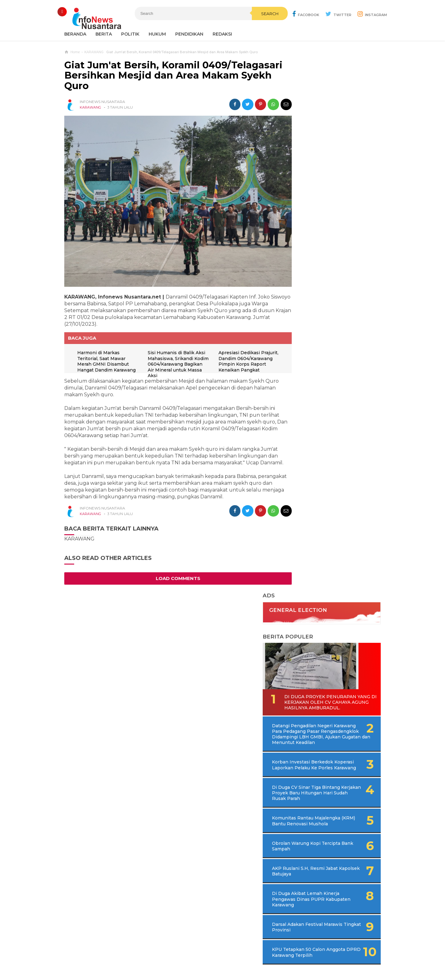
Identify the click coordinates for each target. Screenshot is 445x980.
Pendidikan (189, 34)
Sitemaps (137, 955)
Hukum (157, 34)
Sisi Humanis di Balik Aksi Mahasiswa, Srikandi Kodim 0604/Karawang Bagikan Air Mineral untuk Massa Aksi (175, 356)
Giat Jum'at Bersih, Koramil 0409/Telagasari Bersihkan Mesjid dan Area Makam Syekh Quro (160, 75)
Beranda (75, 34)
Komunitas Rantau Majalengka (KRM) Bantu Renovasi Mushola (325, 342)
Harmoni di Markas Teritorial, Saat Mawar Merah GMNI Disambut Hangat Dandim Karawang (104, 356)
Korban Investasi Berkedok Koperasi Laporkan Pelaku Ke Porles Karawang (328, 275)
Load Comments (172, 577)
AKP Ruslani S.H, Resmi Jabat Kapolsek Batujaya (324, 395)
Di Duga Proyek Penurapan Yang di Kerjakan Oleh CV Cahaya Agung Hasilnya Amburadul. (332, 201)
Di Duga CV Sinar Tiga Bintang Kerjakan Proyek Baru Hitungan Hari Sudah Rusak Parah (334, 308)
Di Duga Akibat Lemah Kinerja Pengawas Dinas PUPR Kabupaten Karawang (329, 423)
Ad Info (191, 955)
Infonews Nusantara (221, 965)
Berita (104, 34)
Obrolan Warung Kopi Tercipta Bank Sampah (323, 370)
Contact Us (165, 955)
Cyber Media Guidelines (229, 955)
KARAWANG (90, 107)
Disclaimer (306, 955)
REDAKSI (222, 34)
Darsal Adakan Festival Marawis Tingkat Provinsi (326, 451)
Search (255, 27)
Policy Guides (274, 955)
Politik (130, 34)
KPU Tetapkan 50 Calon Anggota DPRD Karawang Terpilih (326, 479)
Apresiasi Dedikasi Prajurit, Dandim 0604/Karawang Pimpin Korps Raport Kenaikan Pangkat (240, 356)
